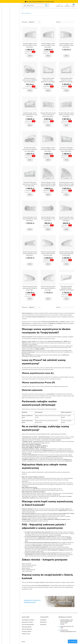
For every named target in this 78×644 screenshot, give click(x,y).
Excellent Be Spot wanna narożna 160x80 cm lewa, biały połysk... (48, 219)
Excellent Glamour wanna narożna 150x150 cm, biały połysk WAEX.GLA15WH (48, 184)
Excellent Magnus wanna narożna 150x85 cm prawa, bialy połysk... (48, 149)
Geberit (9, 53)
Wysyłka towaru (27, 632)
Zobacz (30, 56)
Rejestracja (43, 622)
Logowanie (43, 620)
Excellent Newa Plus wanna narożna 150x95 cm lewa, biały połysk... (30, 149)
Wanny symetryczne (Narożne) (29, 565)
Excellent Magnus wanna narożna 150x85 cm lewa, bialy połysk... (48, 45)
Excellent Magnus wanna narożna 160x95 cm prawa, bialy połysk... (66, 45)
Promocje (6, 620)
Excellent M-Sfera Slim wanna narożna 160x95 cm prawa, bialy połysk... (66, 149)
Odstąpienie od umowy (28, 620)
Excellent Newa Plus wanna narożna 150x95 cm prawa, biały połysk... (30, 80)
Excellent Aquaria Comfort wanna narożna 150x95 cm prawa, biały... (30, 288)
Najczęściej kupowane (10, 625)
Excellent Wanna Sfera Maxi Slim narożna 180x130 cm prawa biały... (48, 80)
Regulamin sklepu (27, 627)
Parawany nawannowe (27, 567)
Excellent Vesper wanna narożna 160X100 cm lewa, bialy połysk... (30, 115)
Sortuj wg (25, 22)
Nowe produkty (8, 622)
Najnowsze (35, 22)
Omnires (9, 56)
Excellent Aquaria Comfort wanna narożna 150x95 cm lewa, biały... (48, 288)
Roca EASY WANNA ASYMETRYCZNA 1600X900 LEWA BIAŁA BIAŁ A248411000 (66, 288)
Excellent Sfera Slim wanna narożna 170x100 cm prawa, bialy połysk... (48, 115)
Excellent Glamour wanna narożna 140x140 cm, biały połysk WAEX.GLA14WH (66, 184)
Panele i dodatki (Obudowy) (28, 570)
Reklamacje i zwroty (27, 622)
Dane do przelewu (27, 629)
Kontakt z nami (26, 634)
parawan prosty (36, 456)
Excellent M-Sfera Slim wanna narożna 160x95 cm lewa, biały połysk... (30, 184)
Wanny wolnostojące (27, 571)
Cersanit (10, 47)
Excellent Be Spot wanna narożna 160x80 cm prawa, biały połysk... (30, 219)
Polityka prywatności (28, 625)
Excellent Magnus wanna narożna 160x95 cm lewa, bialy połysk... (30, 45)
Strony (58, 22)
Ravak (9, 58)
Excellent (10, 50)
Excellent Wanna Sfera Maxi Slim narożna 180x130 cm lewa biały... (66, 80)
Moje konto (43, 625)
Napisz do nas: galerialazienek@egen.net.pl (68, 631)
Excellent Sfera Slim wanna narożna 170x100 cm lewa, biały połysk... (66, 115)
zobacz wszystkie (5, 635)
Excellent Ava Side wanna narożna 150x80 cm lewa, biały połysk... (30, 254)
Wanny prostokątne (27, 564)
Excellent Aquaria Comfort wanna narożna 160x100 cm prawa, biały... (48, 254)
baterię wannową (44, 521)
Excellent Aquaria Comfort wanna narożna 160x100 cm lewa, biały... (66, 254)
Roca (8, 61)
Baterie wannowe (26, 568)
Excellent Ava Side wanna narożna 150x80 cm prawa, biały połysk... (66, 219)
